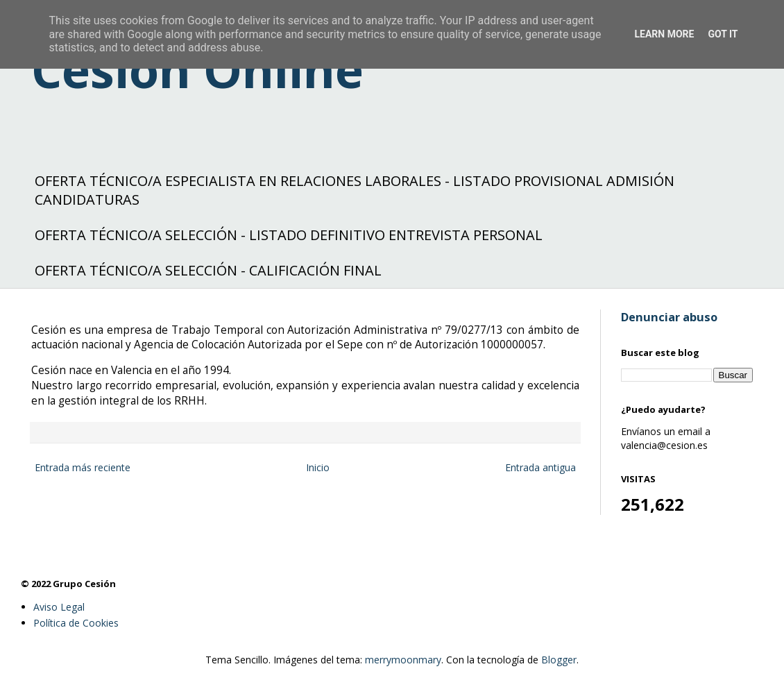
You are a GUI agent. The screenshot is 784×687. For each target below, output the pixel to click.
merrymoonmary (403, 660)
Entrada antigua (540, 467)
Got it (723, 34)
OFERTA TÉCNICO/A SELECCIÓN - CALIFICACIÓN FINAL (208, 270)
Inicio (318, 467)
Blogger (559, 660)
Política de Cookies (76, 623)
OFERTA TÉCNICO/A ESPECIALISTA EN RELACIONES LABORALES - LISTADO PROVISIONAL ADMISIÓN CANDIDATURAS (355, 190)
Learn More (664, 34)
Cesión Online (197, 69)
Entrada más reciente (83, 467)
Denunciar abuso (669, 317)
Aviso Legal (59, 607)
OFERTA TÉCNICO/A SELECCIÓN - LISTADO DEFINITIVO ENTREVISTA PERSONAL (289, 235)
